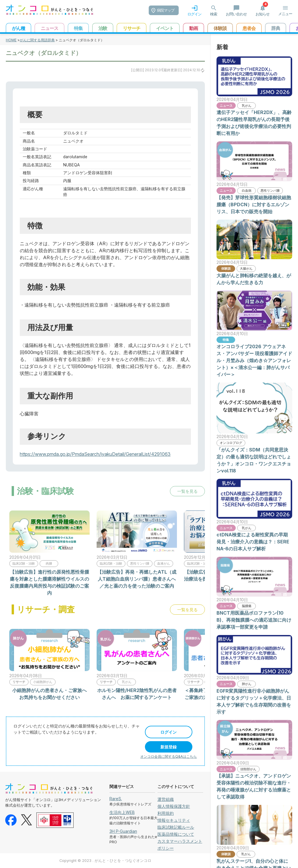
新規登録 (168, 747)
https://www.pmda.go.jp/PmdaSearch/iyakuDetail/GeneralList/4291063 (95, 454)
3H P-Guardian (123, 831)
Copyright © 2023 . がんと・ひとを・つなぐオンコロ (105, 861)
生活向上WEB (122, 812)
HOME (11, 40)
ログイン (168, 732)
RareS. (116, 799)
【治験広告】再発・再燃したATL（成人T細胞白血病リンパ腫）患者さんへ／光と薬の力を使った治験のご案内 (137, 579)
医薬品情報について (176, 834)
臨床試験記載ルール (176, 827)
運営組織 (166, 799)
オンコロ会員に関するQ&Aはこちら (168, 756)
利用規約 (166, 813)
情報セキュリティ (174, 820)
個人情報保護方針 (174, 806)
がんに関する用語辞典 (37, 40)
